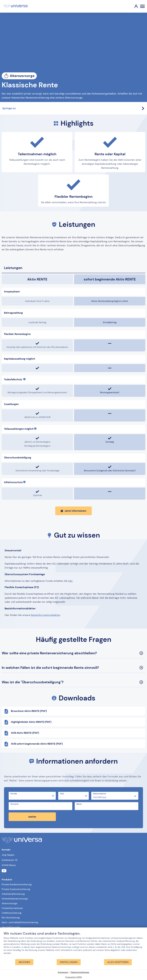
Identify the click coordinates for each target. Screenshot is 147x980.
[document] (73, 945)
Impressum (63, 972)
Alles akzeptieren (118, 962)
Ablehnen (24, 962)
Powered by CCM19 (73, 977)
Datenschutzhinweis (80, 972)
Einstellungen (69, 962)
